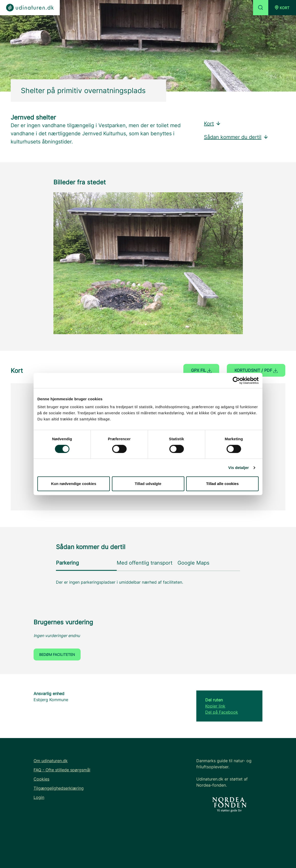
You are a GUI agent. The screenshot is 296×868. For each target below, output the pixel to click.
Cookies (41, 779)
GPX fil (201, 370)
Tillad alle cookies (222, 484)
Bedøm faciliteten (57, 654)
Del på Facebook (222, 712)
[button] (282, 8)
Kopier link (215, 706)
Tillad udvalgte (148, 484)
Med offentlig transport (145, 563)
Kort (212, 124)
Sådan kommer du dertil (236, 137)
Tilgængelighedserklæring (59, 788)
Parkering (67, 563)
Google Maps (193, 563)
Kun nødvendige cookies (74, 484)
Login (39, 797)
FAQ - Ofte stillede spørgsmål (62, 770)
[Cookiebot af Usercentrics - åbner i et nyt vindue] (236, 380)
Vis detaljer (239, 468)
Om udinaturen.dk (51, 761)
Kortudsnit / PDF (256, 370)
